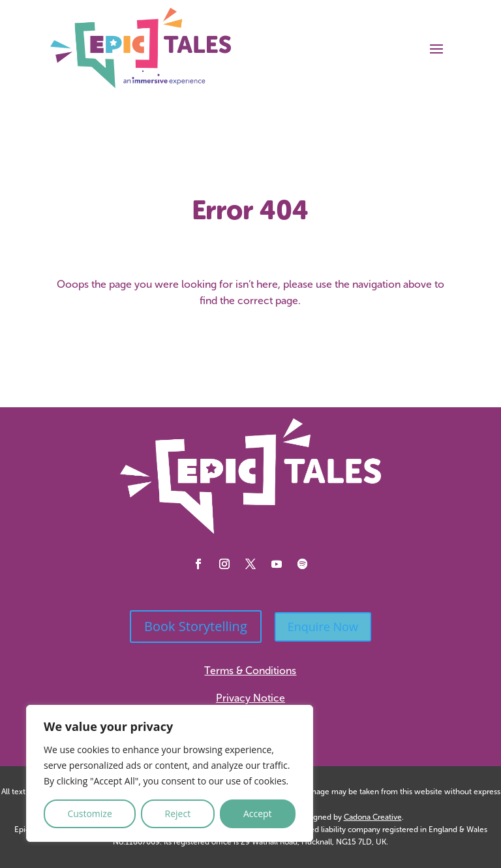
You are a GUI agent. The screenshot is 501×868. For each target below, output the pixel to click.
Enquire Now (323, 627)
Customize (89, 814)
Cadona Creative (373, 817)
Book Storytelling (196, 626)
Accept (258, 814)
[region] (170, 773)
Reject (178, 814)
